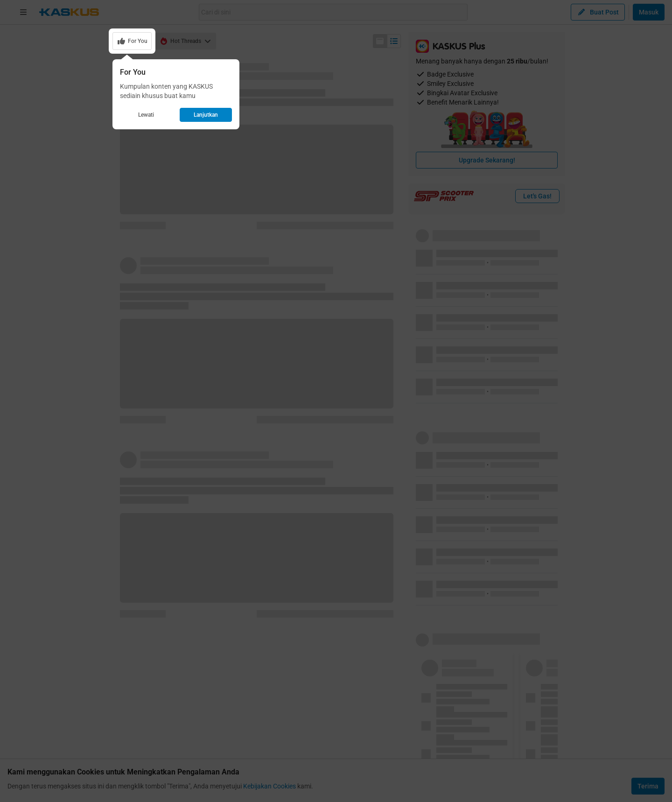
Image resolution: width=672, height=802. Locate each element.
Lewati (146, 115)
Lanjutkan (206, 115)
